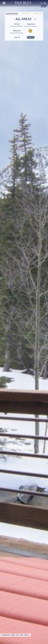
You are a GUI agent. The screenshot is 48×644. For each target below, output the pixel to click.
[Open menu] (4, 3)
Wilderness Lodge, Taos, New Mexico (15, 635)
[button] (45, 3)
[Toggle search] (3, 641)
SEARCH (44, 6)
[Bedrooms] (17, 31)
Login (41, 3)
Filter (17, 37)
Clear (31, 37)
